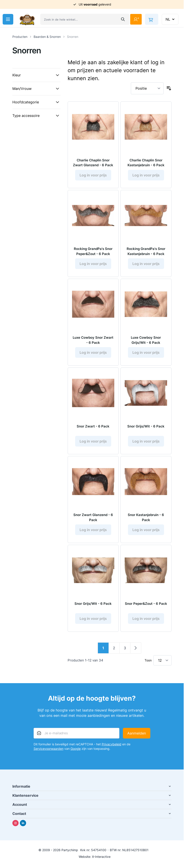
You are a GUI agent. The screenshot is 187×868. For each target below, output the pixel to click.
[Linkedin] (23, 827)
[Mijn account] (136, 19)
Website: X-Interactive (95, 860)
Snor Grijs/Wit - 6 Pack (146, 429)
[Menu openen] (8, 19)
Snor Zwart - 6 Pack (93, 429)
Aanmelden (137, 737)
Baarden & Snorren (47, 37)
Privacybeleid (112, 748)
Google (76, 752)
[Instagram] (15, 827)
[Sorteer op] (147, 88)
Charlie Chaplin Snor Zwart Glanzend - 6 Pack (93, 164)
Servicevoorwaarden (49, 752)
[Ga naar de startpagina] (27, 19)
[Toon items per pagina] (162, 664)
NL (171, 19)
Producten (20, 37)
